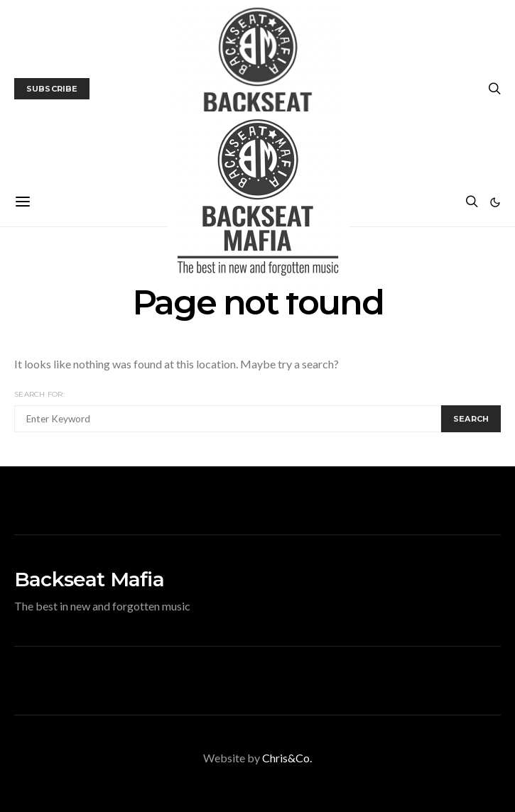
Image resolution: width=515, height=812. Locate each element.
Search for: (39, 394)
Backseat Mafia (89, 579)
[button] (495, 202)
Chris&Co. (287, 758)
